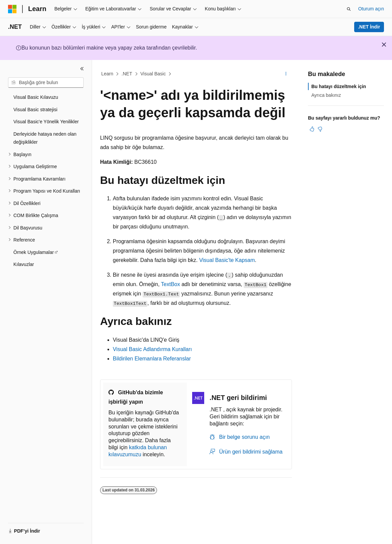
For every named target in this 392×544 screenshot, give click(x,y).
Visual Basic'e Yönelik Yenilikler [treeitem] (46, 122)
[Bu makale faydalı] (312, 129)
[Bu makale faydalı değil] (320, 129)
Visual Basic (153, 74)
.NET (127, 74)
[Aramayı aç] (349, 9)
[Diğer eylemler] (286, 74)
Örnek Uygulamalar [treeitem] (34, 252)
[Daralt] (82, 69)
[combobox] (46, 83)
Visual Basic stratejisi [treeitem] (35, 110)
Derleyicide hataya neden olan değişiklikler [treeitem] (45, 138)
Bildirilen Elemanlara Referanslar (152, 359)
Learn (107, 74)
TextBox (171, 284)
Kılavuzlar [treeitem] (24, 264)
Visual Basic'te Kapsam (227, 260)
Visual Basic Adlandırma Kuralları (152, 349)
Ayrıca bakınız (326, 95)
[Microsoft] (12, 9)
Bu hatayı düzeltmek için (339, 86)
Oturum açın (371, 9)
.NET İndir (369, 27)
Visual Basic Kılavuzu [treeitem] (36, 97)
